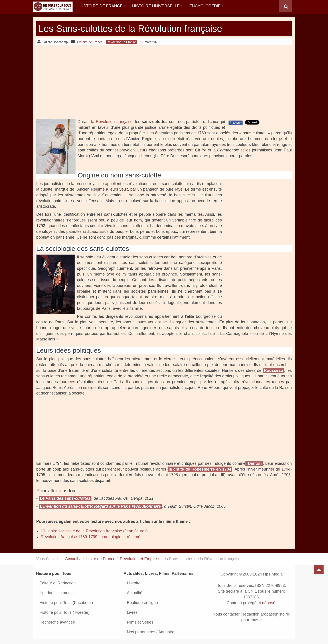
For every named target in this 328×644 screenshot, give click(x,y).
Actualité (135, 593)
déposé (269, 603)
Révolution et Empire (138, 559)
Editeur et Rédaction (58, 583)
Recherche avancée (57, 622)
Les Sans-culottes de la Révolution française (131, 29)
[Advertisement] (164, 82)
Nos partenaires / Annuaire (151, 632)
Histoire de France (102, 6)
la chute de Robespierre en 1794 (200, 469)
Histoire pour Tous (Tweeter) (65, 612)
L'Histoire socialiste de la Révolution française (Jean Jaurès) (94, 531)
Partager (236, 123)
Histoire (134, 583)
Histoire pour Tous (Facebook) (66, 603)
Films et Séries (140, 622)
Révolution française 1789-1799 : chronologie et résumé (90, 537)
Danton (254, 463)
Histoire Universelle (157, 6)
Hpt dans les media (57, 593)
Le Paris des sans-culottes (65, 498)
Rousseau (273, 370)
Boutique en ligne (142, 603)
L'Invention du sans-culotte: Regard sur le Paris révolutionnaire (100, 506)
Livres (132, 612)
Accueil (72, 559)
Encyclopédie (206, 6)
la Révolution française (112, 122)
